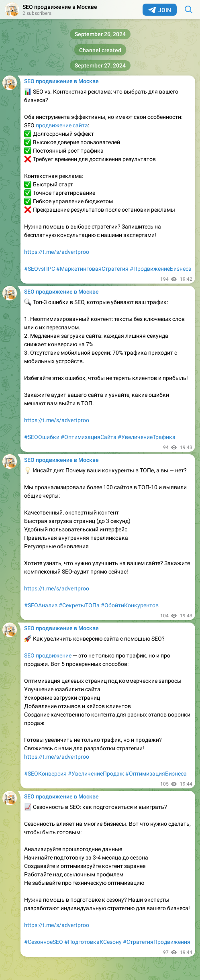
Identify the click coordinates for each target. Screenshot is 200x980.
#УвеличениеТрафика (147, 437)
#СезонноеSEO (44, 942)
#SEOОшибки (42, 437)
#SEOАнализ (41, 605)
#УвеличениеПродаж (96, 774)
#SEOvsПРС (40, 269)
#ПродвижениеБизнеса (161, 269)
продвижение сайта (62, 125)
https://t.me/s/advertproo (57, 252)
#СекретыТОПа (79, 605)
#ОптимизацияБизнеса (156, 774)
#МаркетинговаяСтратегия (92, 269)
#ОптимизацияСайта (89, 437)
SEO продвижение (48, 655)
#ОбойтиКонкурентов (130, 605)
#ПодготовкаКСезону (93, 942)
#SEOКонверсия (45, 774)
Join (160, 10)
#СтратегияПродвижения (157, 942)
